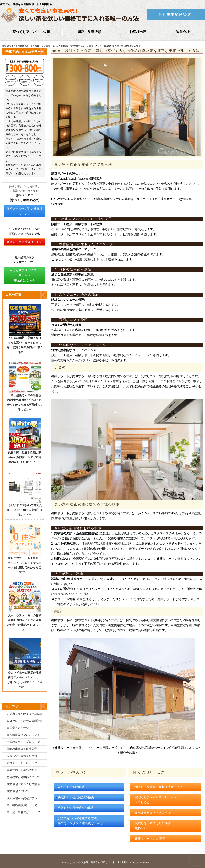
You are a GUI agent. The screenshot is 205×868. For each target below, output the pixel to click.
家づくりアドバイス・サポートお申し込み (156, 800)
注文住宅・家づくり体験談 (23, 784)
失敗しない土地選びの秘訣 (76, 797)
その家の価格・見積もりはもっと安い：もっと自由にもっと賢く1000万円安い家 (24, 343)
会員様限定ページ (18, 728)
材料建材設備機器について (23, 777)
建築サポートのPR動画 (150, 839)
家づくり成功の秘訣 (71, 787)
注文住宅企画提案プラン (22, 798)
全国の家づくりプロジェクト (25, 742)
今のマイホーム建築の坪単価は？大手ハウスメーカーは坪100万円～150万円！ (24, 677)
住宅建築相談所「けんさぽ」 (154, 813)
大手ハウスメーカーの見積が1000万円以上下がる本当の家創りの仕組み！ (24, 620)
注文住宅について (18, 791)
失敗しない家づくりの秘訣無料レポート (153, 826)
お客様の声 (138, 32)
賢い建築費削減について (22, 805)
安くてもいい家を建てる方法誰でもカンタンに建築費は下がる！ (82, 821)
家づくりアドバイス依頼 (31, 32)
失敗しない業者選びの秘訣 (76, 808)
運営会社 (183, 32)
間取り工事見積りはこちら (25, 242)
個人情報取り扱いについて (23, 735)
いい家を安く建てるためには (25, 714)
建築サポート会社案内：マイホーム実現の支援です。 (91, 748)
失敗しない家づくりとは (47, 46)
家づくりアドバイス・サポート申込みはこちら (25, 275)
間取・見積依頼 (89, 32)
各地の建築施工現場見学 (22, 749)
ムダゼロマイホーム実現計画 (25, 721)
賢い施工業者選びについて (23, 812)
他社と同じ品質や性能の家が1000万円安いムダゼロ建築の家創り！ (25, 457)
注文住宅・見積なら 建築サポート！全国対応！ (104, 862)
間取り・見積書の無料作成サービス (159, 787)
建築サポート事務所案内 (22, 770)
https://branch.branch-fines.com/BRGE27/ (77, 179)
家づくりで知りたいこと (22, 763)
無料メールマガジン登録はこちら (25, 211)
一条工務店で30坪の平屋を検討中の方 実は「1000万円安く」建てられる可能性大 (24, 400)
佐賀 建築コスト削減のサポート (17, 46)
